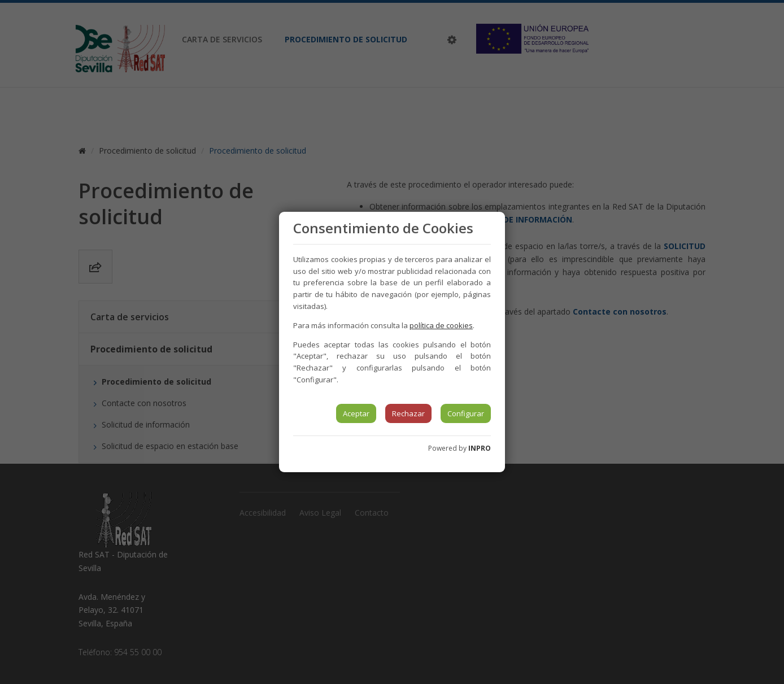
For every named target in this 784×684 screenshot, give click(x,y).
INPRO (480, 448)
